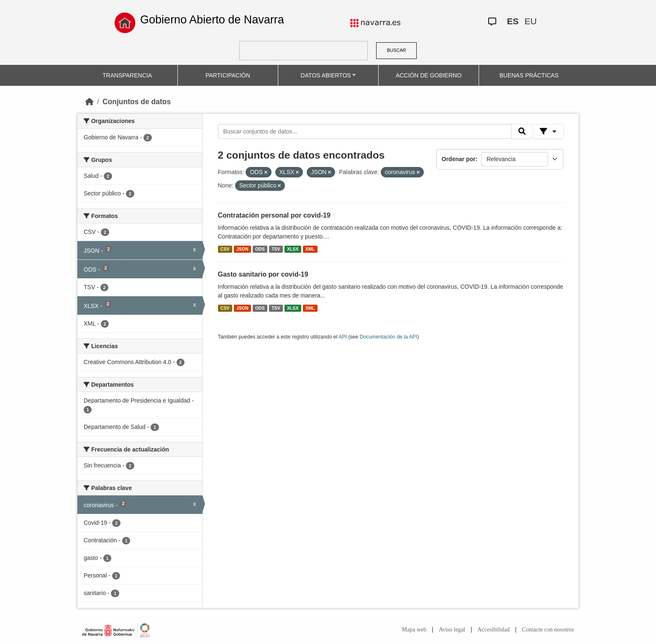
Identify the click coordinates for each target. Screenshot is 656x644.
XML (310, 249)
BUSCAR (397, 50)
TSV (276, 249)
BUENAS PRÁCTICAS (529, 75)
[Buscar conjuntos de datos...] (365, 131)
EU (531, 21)
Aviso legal (452, 630)
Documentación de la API (389, 337)
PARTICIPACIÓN (228, 75)
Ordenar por (459, 159)
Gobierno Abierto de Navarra (212, 20)
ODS (260, 249)
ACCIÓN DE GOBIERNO (429, 75)
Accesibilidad (493, 630)
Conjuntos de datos (137, 102)
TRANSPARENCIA (127, 75)
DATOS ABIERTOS (326, 75)
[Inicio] (90, 102)
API (343, 337)
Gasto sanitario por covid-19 (263, 274)
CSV (225, 249)
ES (513, 21)
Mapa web (414, 630)
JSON (242, 249)
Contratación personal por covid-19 (274, 215)
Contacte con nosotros (548, 630)
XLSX (293, 249)
